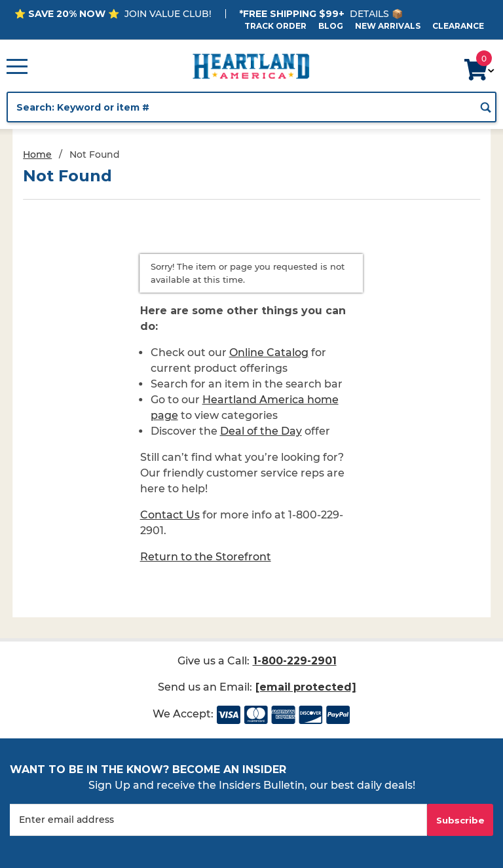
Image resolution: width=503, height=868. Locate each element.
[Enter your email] (218, 820)
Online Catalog (269, 353)
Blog (331, 26)
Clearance (458, 26)
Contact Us (170, 515)
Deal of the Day (261, 431)
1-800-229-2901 (294, 661)
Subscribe (460, 820)
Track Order (275, 26)
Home (37, 154)
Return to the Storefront (206, 557)
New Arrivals (388, 26)
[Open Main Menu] (17, 66)
